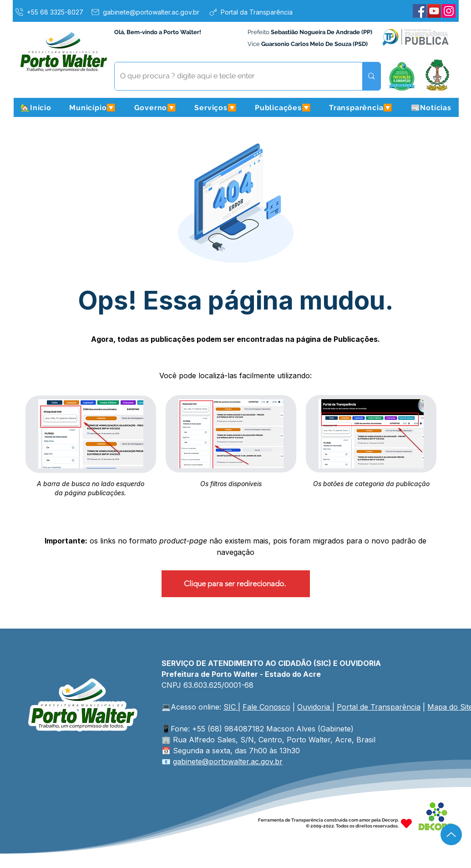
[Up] (451, 835)
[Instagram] (449, 11)
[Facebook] (420, 11)
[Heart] (406, 823)
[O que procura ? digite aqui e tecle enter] (232, 76)
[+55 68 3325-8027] (49, 12)
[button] (93, 107)
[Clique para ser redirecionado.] (236, 584)
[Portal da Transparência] (251, 12)
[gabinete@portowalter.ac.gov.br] (145, 12)
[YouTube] (434, 11)
